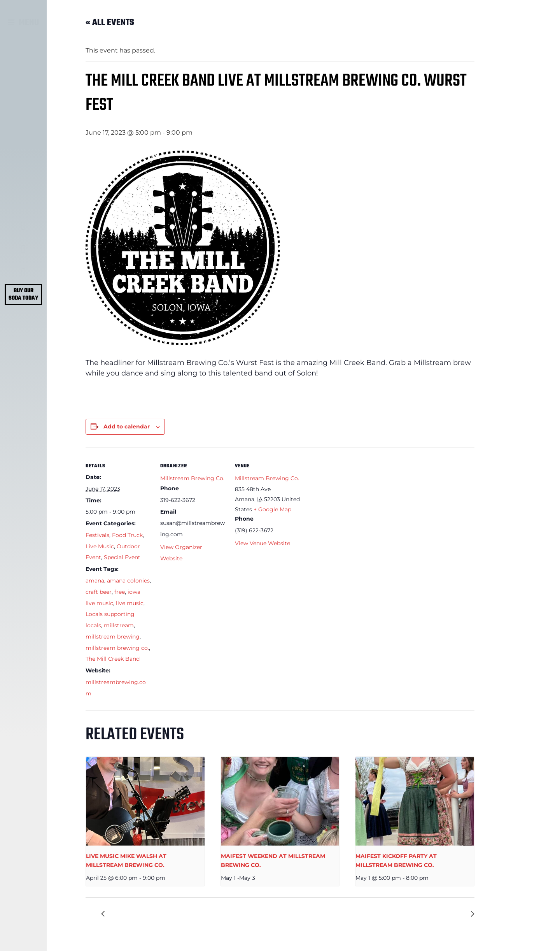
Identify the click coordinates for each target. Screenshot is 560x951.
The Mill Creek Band (113, 659)
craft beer (99, 592)
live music (130, 603)
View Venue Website (262, 543)
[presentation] (145, 801)
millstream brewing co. (117, 648)
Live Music (100, 546)
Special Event (122, 557)
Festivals (97, 535)
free (120, 592)
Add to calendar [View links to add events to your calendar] (127, 426)
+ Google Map (272, 509)
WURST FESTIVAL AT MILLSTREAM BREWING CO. (185, 914)
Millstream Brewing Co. (192, 478)
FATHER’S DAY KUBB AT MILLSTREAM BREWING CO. (385, 914)
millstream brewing (113, 637)
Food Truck (127, 535)
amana (95, 581)
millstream (119, 625)
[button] (24, 23)
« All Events (110, 23)
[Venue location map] (351, 501)
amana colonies (128, 581)
